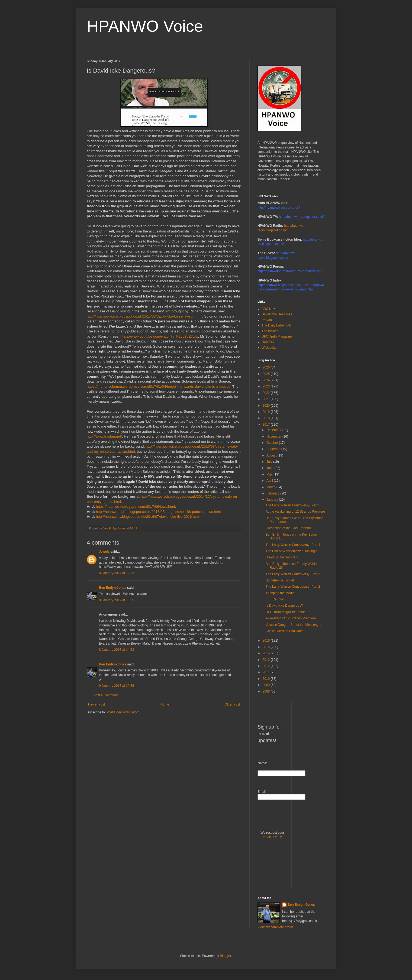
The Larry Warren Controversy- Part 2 (293, 587)
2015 (267, 647)
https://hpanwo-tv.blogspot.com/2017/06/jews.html (136, 507)
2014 (267, 653)
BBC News (269, 309)
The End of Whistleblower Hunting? (291, 551)
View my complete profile (276, 927)
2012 (267, 666)
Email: (262, 792)
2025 (267, 374)
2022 (267, 393)
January (273, 500)
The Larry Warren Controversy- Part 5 (293, 505)
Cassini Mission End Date (284, 631)
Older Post (232, 704)
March (271, 487)
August (272, 455)
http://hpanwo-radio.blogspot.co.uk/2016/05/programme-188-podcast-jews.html (158, 512)
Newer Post (96, 704)
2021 (267, 399)
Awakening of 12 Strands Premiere (291, 618)
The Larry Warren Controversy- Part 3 (293, 574)
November (274, 436)
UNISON (268, 342)
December (274, 430)
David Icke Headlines (277, 314)
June (270, 468)
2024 (267, 380)
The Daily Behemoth (276, 325)
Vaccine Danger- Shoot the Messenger (294, 625)
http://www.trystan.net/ (104, 436)
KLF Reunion (275, 599)
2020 (267, 406)
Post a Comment (106, 695)
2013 (267, 660)
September (275, 449)
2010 (267, 679)
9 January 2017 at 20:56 (116, 686)
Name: (262, 763)
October (273, 443)
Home (165, 704)
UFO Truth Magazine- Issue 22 (288, 612)
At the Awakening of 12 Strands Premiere (295, 512)
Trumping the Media (280, 593)
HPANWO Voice (145, 26)
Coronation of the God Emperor (288, 528)
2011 (267, 672)
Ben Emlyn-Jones (113, 588)
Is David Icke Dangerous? (284, 606)
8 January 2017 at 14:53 (116, 650)
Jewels (104, 552)
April (270, 481)
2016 (267, 641)
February (273, 493)
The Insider (270, 331)
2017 (267, 425)
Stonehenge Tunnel (280, 580)
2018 (267, 418)
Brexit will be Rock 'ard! (282, 557)
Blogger (225, 956)
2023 (267, 386)
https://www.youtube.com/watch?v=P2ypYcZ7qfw (159, 336)
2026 (267, 367)
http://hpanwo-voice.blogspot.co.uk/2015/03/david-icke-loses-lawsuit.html (144, 316)
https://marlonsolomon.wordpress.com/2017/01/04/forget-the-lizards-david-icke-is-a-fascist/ (159, 386)
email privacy (272, 837)
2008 (267, 691)
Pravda (267, 320)
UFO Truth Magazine (277, 337)
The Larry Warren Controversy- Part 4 (293, 545)
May (270, 474)
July (270, 462)
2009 (267, 685)
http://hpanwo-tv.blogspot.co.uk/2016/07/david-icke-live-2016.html (148, 517)
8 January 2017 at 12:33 (116, 573)
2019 (267, 412)
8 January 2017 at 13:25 (116, 600)
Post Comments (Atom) (123, 712)
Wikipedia (269, 348)
